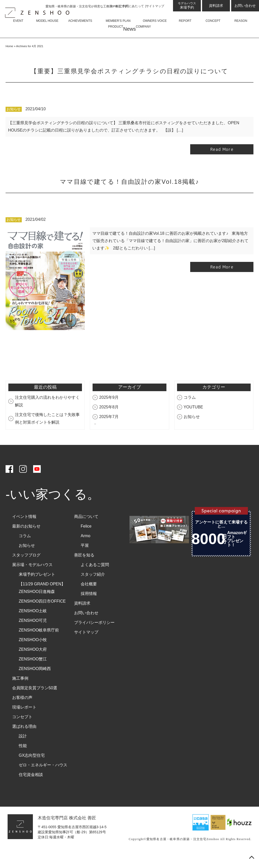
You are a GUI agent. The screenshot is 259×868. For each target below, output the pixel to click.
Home (114, 6)
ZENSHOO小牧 (33, 655)
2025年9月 (109, 412)
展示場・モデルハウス (32, 580)
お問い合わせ (245, 6)
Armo (85, 551)
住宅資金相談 (31, 790)
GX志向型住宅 (32, 770)
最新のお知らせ (26, 541)
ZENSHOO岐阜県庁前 (39, 645)
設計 (23, 751)
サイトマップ (155, 6)
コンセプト (22, 732)
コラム (190, 412)
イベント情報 (24, 531)
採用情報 (89, 609)
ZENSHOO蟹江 (33, 674)
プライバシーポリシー (94, 637)
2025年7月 (109, 432)
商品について (86, 531)
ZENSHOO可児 (33, 635)
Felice (86, 541)
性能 (23, 761)
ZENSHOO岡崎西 (35, 684)
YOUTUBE (193, 422)
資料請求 (216, 6)
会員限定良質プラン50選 (35, 703)
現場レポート (24, 722)
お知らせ (14, 124)
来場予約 (187, 5)
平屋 (85, 560)
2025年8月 (109, 422)
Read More (222, 165)
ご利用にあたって (132, 6)
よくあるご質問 (95, 580)
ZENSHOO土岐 (33, 626)
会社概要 (89, 599)
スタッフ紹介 (93, 589)
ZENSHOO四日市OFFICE (42, 616)
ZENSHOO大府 (33, 664)
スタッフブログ (26, 570)
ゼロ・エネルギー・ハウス (43, 780)
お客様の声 (22, 712)
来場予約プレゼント (37, 589)
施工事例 (20, 693)
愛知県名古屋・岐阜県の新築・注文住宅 (177, 854)
